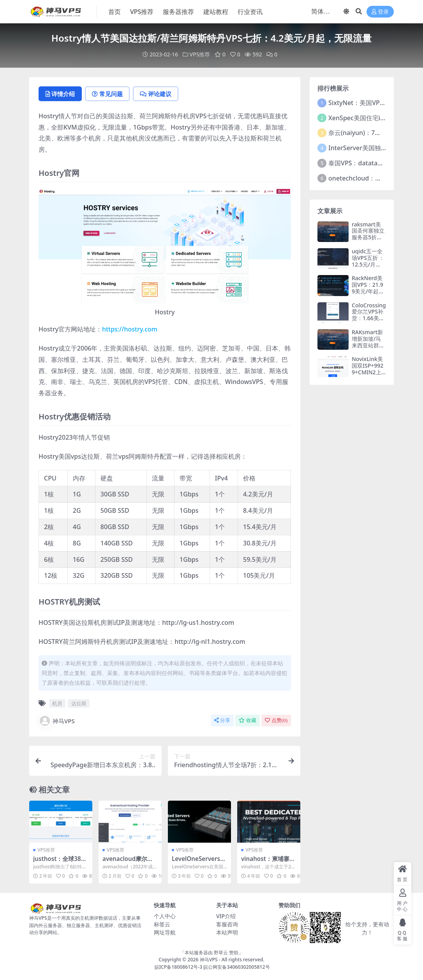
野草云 (221, 953)
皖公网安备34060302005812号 (236, 967)
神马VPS (57, 721)
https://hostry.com (130, 329)
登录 (380, 12)
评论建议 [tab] (156, 94)
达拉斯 (79, 703)
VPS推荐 (200, 54)
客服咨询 (227, 924)
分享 (222, 720)
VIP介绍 (226, 916)
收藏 (248, 720)
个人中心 (165, 916)
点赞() (276, 720)
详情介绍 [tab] (60, 94)
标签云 (162, 924)
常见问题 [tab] (107, 94)
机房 (57, 703)
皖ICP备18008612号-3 (179, 967)
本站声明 (227, 932)
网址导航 (165, 932)
